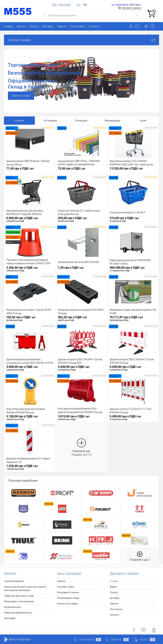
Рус (78, 5)
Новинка (19, 121)
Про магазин (78, 26)
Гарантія (62, 26)
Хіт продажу (50, 121)
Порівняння (87, 640)
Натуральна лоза (12, 607)
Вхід (54, 5)
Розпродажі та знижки (68, 592)
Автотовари (10, 618)
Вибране (117, 640)
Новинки (61, 581)
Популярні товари (66, 587)
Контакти (94, 26)
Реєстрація (65, 5)
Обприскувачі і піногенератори (19, 601)
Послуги (34, 26)
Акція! (143, 121)
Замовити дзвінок (132, 8)
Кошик (144, 640)
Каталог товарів (81, 40)
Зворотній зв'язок (17, 640)
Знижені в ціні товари (67, 604)
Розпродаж (81, 121)
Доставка (48, 26)
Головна (8, 26)
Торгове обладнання (14, 581)
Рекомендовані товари (68, 598)
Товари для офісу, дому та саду (19, 596)
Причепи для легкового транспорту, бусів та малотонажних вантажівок (25, 588)
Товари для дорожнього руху (18, 613)
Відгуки (21, 26)
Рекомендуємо (112, 121)
